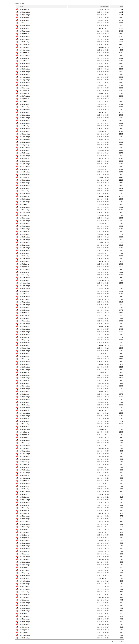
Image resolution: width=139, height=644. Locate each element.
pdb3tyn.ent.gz (25, 107)
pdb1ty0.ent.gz (25, 367)
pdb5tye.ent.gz (25, 524)
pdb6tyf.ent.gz (25, 34)
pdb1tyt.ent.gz (25, 291)
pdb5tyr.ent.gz (25, 614)
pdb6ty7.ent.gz (25, 370)
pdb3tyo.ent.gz (25, 104)
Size (121, 7)
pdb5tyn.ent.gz (25, 402)
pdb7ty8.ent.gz (25, 248)
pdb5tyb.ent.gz (25, 502)
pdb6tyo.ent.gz (25, 364)
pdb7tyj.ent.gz (25, 326)
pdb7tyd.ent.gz (25, 592)
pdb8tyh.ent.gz (25, 351)
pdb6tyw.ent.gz (25, 348)
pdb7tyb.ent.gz (25, 286)
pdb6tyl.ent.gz (25, 28)
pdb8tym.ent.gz (25, 17)
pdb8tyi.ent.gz (25, 467)
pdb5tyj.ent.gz (25, 427)
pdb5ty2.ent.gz (25, 142)
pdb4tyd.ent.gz (25, 26)
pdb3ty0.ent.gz (25, 446)
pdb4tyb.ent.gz (25, 74)
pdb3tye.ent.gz (25, 221)
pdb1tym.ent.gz (25, 635)
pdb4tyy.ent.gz (25, 145)
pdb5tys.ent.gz (25, 619)
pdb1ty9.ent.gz (25, 489)
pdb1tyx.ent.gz (25, 459)
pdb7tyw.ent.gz (25, 213)
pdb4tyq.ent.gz (25, 483)
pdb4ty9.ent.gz (25, 82)
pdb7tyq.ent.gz (25, 321)
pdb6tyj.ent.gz (25, 538)
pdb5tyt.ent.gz (25, 356)
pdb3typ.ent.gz (25, 543)
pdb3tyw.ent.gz (25, 134)
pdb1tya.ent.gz (25, 557)
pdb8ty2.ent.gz (25, 540)
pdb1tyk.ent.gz (25, 232)
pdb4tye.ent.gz (25, 413)
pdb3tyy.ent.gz (25, 573)
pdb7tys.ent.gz (25, 45)
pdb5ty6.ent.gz (25, 185)
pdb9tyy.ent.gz (25, 93)
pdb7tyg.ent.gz (25, 80)
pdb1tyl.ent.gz (25, 632)
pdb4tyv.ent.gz (25, 9)
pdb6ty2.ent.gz (25, 638)
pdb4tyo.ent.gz (25, 603)
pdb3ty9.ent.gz (25, 137)
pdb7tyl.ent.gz (25, 294)
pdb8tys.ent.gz (25, 175)
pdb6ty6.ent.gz (25, 112)
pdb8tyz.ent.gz (25, 158)
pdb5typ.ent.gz (25, 440)
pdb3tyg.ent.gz (25, 194)
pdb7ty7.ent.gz (25, 256)
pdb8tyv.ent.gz (25, 337)
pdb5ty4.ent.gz (25, 624)
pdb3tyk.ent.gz (25, 375)
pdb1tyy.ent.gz (25, 465)
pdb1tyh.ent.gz (25, 305)
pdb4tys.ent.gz (25, 50)
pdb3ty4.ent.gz (25, 156)
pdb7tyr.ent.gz (25, 23)
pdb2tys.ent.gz (25, 381)
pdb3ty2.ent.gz (25, 269)
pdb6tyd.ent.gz (25, 329)
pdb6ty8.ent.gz (25, 150)
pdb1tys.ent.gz (25, 584)
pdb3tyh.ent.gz (25, 42)
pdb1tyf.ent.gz (25, 53)
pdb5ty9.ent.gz (25, 405)
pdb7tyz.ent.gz (25, 31)
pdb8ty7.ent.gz (25, 299)
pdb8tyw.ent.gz (25, 288)
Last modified (104, 7)
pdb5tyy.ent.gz (25, 513)
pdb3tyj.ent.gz (25, 630)
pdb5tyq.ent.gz (25, 576)
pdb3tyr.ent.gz (25, 554)
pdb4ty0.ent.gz (25, 126)
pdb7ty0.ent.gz (25, 164)
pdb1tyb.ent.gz (25, 559)
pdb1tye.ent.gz (25, 47)
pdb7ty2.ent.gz (25, 473)
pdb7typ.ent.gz (25, 302)
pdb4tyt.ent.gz (25, 494)
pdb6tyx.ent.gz (25, 183)
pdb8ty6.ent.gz (25, 199)
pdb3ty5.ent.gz (25, 123)
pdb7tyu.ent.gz (25, 318)
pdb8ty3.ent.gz (25, 397)
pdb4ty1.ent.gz (25, 586)
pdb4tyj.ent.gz (25, 437)
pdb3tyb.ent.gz (25, 237)
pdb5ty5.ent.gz (25, 64)
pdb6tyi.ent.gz (25, 272)
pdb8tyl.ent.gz (25, 58)
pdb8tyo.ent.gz (25, 66)
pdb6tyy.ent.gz (25, 627)
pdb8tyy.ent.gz (25, 340)
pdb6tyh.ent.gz (25, 345)
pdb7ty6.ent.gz (25, 226)
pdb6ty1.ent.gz (25, 39)
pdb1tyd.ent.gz (25, 562)
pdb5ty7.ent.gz (25, 148)
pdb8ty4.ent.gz (25, 386)
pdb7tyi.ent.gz (25, 264)
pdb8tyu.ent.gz (25, 334)
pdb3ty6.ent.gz (25, 69)
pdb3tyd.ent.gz (25, 223)
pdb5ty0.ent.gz (25, 332)
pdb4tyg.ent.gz (25, 408)
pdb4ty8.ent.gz (25, 85)
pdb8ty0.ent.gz (25, 362)
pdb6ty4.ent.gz (25, 210)
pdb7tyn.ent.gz (25, 240)
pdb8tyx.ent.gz (25, 343)
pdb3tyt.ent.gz (25, 497)
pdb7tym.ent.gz (25, 139)
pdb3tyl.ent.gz (25, 99)
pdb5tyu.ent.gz (25, 527)
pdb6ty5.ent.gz (25, 36)
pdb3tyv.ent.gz (25, 196)
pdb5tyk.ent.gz (25, 418)
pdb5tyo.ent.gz (25, 424)
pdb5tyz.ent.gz (25, 315)
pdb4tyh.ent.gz (25, 172)
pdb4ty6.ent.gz (25, 581)
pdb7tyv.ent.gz (25, 91)
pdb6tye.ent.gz (25, 15)
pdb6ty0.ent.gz (25, 611)
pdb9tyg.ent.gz (25, 188)
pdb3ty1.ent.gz (25, 55)
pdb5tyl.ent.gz (25, 435)
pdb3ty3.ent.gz (25, 166)
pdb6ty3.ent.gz (25, 261)
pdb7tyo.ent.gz (25, 275)
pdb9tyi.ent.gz (25, 267)
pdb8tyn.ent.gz (25, 20)
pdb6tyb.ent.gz (25, 72)
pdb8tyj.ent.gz (25, 530)
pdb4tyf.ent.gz (25, 481)
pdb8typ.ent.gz (25, 383)
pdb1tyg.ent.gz (25, 448)
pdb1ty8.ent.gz (25, 597)
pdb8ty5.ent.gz (25, 391)
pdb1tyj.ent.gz (25, 535)
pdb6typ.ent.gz (25, 451)
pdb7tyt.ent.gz (25, 61)
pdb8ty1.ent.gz (25, 118)
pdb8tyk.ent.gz (25, 410)
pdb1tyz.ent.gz (25, 177)
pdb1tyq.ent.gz (25, 115)
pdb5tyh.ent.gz (25, 622)
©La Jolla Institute (118, 642)
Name (22, 7)
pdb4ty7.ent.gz (25, 589)
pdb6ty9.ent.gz (25, 129)
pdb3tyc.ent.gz (25, 218)
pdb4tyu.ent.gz (25, 605)
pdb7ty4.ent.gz (25, 234)
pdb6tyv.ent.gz (25, 372)
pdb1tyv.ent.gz (25, 462)
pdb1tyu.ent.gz (25, 456)
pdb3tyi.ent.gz (25, 578)
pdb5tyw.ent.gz (25, 500)
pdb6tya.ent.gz (25, 608)
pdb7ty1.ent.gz (25, 521)
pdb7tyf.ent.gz (25, 204)
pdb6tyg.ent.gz (25, 12)
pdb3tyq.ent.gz (25, 180)
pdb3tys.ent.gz (25, 595)
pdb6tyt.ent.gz (25, 394)
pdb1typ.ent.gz (25, 278)
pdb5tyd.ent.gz (25, 508)
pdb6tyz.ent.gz (25, 359)
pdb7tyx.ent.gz (25, 202)
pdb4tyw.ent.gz (25, 283)
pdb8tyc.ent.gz (25, 169)
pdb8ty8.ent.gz (25, 546)
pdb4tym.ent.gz (25, 478)
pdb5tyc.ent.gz (25, 516)
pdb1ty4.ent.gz (25, 532)
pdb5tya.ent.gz (25, 399)
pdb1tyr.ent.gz (25, 600)
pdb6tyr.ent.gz (25, 486)
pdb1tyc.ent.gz (25, 565)
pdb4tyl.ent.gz (25, 567)
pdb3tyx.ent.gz (25, 161)
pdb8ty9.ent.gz (25, 548)
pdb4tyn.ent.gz (25, 297)
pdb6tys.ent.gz (25, 88)
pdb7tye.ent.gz (25, 191)
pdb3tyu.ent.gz (25, 280)
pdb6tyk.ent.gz (25, 310)
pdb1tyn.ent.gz (25, 616)
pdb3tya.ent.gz (25, 253)
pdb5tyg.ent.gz (25, 307)
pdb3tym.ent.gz (25, 110)
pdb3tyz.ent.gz (25, 245)
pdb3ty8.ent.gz (25, 131)
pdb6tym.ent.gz (25, 429)
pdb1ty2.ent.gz (25, 378)
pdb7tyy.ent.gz (25, 215)
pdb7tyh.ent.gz (25, 259)
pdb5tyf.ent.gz (25, 313)
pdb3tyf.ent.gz (25, 101)
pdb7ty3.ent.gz (25, 470)
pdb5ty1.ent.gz (25, 570)
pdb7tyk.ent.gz (25, 153)
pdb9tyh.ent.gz (25, 250)
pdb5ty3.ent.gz (25, 492)
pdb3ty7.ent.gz (25, 96)
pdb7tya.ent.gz (25, 242)
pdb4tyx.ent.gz (25, 551)
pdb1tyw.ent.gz (25, 454)
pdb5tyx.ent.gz (25, 519)
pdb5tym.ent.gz (25, 443)
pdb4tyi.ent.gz (25, 432)
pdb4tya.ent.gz (25, 77)
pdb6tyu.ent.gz (25, 353)
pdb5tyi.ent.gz (25, 505)
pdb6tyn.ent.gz (25, 421)
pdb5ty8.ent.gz (25, 389)
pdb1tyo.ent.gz (25, 324)
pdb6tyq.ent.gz (25, 416)
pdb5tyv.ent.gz (25, 511)
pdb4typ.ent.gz (25, 120)
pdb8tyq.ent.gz (25, 229)
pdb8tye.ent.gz (25, 207)
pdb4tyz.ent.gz (25, 475)
